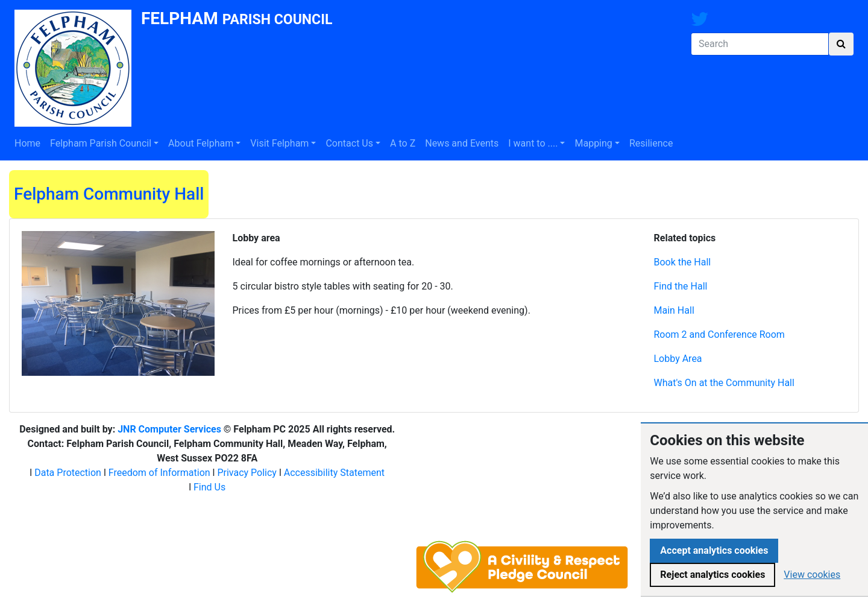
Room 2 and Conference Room (719, 334)
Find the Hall (681, 286)
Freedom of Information (159, 473)
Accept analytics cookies (714, 550)
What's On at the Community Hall (724, 383)
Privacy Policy (247, 473)
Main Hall (674, 310)
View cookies (812, 575)
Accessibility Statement (334, 473)
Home (27, 143)
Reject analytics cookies (712, 575)
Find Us (209, 487)
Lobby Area (678, 359)
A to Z (403, 143)
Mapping (593, 143)
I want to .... (533, 143)
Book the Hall (683, 262)
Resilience (651, 143)
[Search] (760, 44)
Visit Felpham (279, 143)
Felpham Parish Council (101, 143)
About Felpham (201, 143)
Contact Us (349, 143)
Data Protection (68, 473)
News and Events (462, 143)
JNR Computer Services (169, 429)
